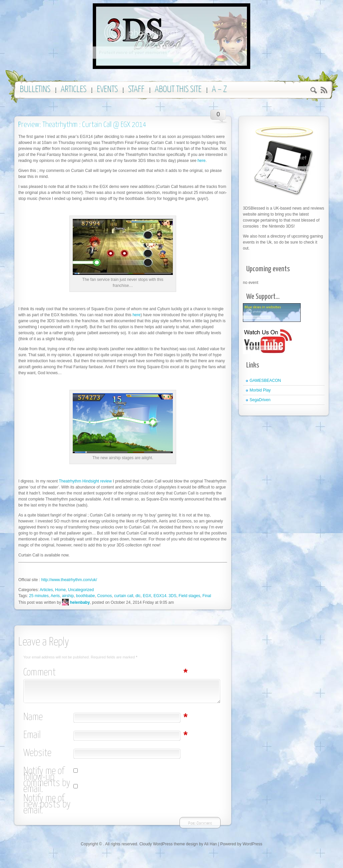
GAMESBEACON (265, 381)
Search (314, 91)
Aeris (55, 596)
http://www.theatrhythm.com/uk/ (69, 580)
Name (48, 717)
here (202, 161)
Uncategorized (81, 590)
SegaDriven (260, 400)
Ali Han (211, 844)
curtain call (124, 596)
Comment (48, 673)
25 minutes (39, 596)
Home (60, 590)
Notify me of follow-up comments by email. (47, 780)
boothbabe (86, 596)
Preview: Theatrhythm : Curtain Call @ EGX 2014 (82, 125)
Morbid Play (260, 390)
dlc (138, 596)
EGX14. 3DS (165, 596)
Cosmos (104, 596)
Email (48, 735)
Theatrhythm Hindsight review (85, 481)
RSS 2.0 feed (324, 90)
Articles (46, 590)
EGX (147, 596)
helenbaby (80, 602)
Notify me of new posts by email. (47, 805)
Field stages (189, 596)
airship (68, 596)
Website (37, 753)
